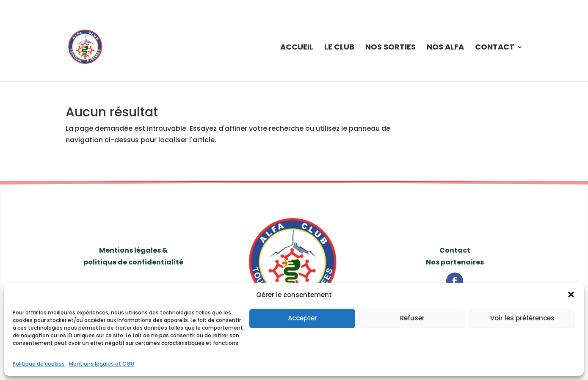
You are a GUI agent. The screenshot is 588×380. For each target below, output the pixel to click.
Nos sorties (391, 48)
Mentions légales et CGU (102, 364)
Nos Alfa (445, 48)
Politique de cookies (39, 364)
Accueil (297, 48)
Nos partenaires (455, 262)
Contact (495, 48)
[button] (571, 295)
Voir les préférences (522, 318)
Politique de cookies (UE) (494, 7)
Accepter (302, 318)
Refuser (412, 318)
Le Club (339, 48)
